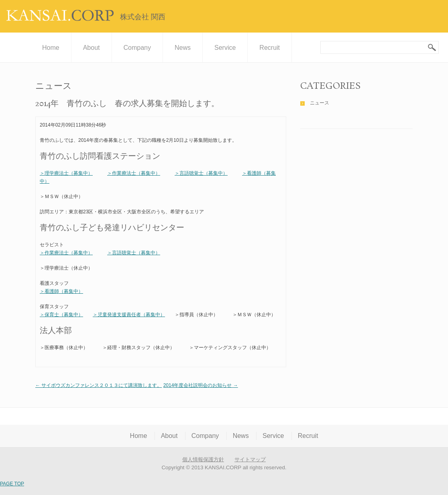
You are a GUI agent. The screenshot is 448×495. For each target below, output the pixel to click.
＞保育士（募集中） (61, 315)
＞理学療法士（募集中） (66, 173)
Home (51, 48)
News (183, 48)
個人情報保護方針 (203, 459)
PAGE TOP (12, 484)
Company (137, 48)
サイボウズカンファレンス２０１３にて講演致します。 (99, 385)
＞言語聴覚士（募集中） (201, 173)
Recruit (270, 48)
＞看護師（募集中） (61, 291)
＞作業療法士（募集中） (134, 173)
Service (225, 48)
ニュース (320, 103)
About (92, 48)
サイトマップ (250, 459)
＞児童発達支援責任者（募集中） (129, 315)
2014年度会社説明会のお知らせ (201, 385)
